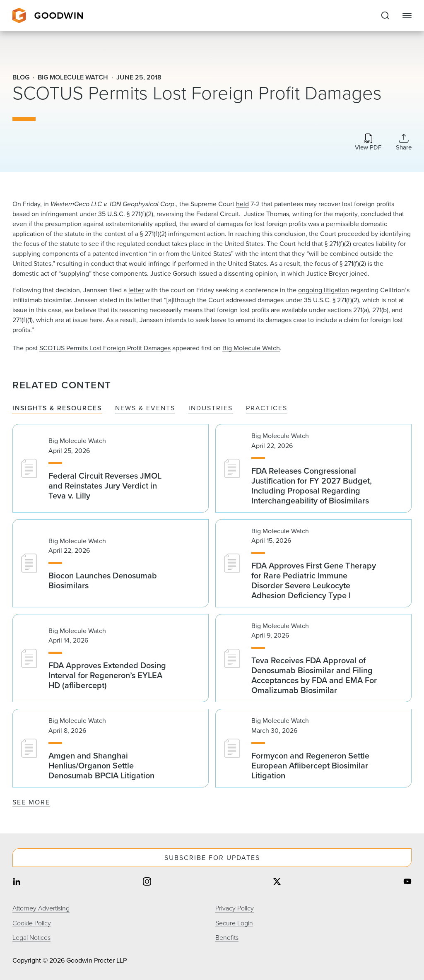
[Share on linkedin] (17, 882)
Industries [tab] (211, 408)
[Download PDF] (368, 143)
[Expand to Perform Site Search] (385, 16)
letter (136, 290)
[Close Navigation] (407, 16)
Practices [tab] (267, 408)
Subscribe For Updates (212, 858)
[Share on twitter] (277, 882)
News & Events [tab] (145, 408)
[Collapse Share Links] (404, 142)
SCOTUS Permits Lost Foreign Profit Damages (105, 348)
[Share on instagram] (147, 882)
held (242, 204)
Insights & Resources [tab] (57, 408)
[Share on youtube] (407, 882)
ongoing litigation (324, 290)
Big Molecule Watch (251, 348)
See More (31, 802)
